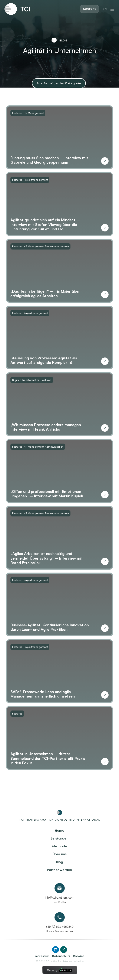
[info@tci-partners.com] (60, 888)
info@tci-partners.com (59, 898)
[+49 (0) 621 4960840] (60, 917)
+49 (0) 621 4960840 (59, 927)
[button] (59, 83)
